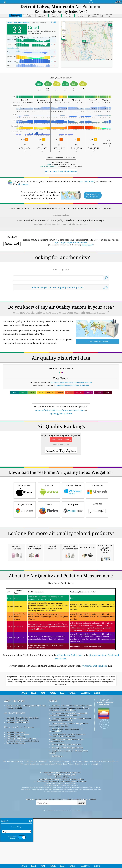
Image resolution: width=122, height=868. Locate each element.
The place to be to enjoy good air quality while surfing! (69, 838)
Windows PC (97, 515)
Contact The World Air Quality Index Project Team (26, 791)
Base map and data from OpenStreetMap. (68, 833)
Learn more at (93, 189)
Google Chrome (25, 534)
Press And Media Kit (14, 794)
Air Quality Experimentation (18, 806)
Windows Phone (73, 515)
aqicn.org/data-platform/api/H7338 (71, 236)
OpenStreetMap (100, 53)
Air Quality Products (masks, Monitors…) (22, 824)
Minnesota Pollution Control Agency (62, 860)
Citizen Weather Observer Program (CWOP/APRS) (62, 858)
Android (49, 515)
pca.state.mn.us (87, 175)
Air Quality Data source (16, 818)
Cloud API (97, 533)
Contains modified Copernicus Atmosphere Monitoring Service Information (67, 821)
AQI (19, 16)
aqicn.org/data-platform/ (61, 407)
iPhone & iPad (25, 515)
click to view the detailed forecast (61, 165)
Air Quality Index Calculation (18, 820)
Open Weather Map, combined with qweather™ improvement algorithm (69, 810)
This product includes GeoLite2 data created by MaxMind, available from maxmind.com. (69, 800)
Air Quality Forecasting (15, 822)
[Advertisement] (61, 428)
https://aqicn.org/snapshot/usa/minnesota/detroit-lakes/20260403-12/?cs (61, 218)
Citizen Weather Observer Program (65, 815)
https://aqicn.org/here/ (61, 209)
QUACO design (57, 842)
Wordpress (73, 534)
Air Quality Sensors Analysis (18, 808)
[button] (63, 34)
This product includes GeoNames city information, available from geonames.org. (70, 805)
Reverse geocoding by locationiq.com (66, 830)
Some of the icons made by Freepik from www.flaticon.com (66, 826)
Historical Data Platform (16, 829)
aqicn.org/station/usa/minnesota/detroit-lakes (71, 379)
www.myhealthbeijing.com (94, 752)
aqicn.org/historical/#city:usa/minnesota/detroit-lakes (71, 376)
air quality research (15, 799)
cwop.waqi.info (55, 817)
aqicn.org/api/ (87, 239)
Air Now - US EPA (62, 863)
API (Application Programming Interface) (23, 827)
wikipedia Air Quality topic (70, 741)
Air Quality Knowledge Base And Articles (22, 804)
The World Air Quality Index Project (104, 789)
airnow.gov (23, 178)
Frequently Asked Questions (19, 813)
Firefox (49, 534)
